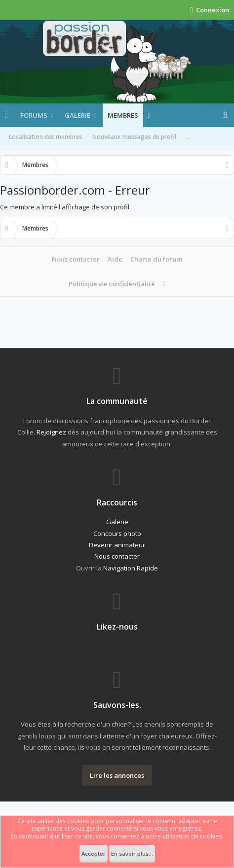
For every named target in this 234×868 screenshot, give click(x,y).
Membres (123, 115)
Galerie (78, 115)
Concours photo (117, 534)
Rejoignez (51, 432)
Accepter (94, 853)
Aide (115, 259)
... (188, 137)
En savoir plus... (132, 853)
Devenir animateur (117, 545)
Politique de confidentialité (112, 284)
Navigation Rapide (131, 568)
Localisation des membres (46, 137)
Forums (34, 115)
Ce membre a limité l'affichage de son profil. (65, 207)
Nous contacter (76, 259)
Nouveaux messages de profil (134, 137)
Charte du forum (156, 259)
